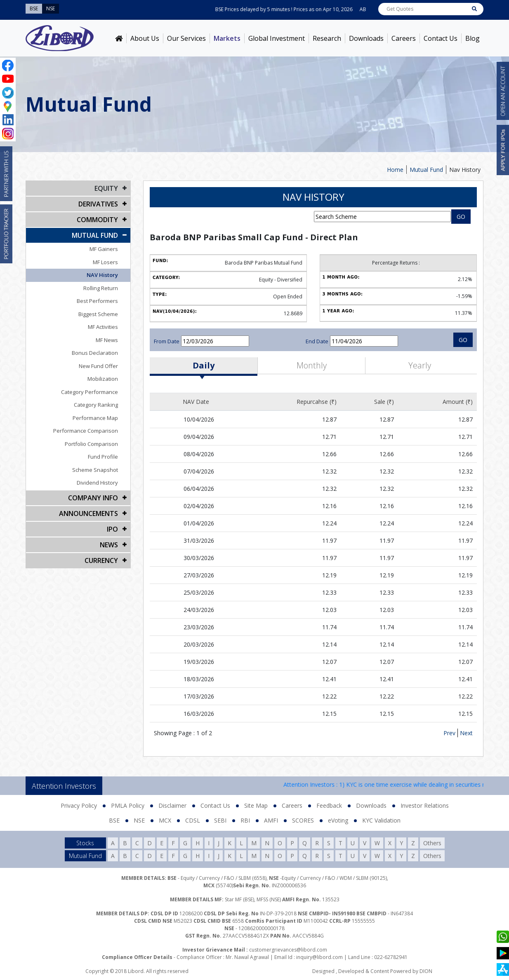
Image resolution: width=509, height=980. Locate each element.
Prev (449, 733)
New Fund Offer (98, 366)
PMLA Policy (128, 805)
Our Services (186, 38)
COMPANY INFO (93, 498)
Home (395, 170)
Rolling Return (101, 288)
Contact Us (441, 38)
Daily (204, 365)
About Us (145, 38)
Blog (472, 38)
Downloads (366, 38)
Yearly (420, 365)
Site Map (256, 805)
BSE (114, 820)
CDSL (193, 820)
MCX (165, 820)
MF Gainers (104, 249)
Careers (404, 38)
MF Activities (103, 327)
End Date (317, 341)
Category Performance (90, 392)
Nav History (465, 170)
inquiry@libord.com (319, 957)
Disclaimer (172, 805)
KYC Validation (381, 820)
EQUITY (106, 188)
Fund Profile (103, 457)
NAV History (102, 275)
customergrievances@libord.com (288, 950)
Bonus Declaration (95, 353)
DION (426, 971)
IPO (112, 529)
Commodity (97, 220)
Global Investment (277, 38)
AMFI (271, 820)
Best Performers (97, 301)
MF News (107, 340)
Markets (227, 38)
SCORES (303, 820)
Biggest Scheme (98, 314)
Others (432, 843)
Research (327, 38)
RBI (245, 820)
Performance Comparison (86, 431)
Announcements (88, 513)
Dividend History (97, 483)
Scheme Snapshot (95, 470)
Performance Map (95, 418)
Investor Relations (425, 805)
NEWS (109, 545)
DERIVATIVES (98, 204)
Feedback (329, 805)
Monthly (312, 365)
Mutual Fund (426, 170)
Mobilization (103, 379)
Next (466, 733)
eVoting (338, 820)
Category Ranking (96, 405)
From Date (167, 341)
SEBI (220, 820)
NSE (139, 820)
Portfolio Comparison (91, 444)
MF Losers (105, 262)
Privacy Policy (79, 805)
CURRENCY (101, 560)
